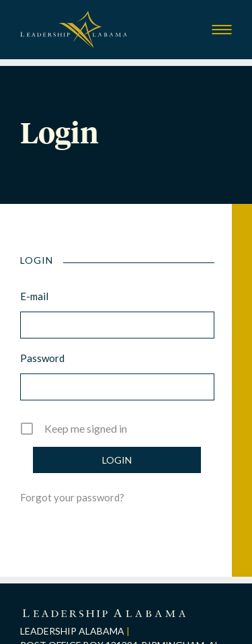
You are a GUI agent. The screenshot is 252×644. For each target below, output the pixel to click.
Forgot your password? (72, 497)
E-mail (34, 296)
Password (42, 358)
